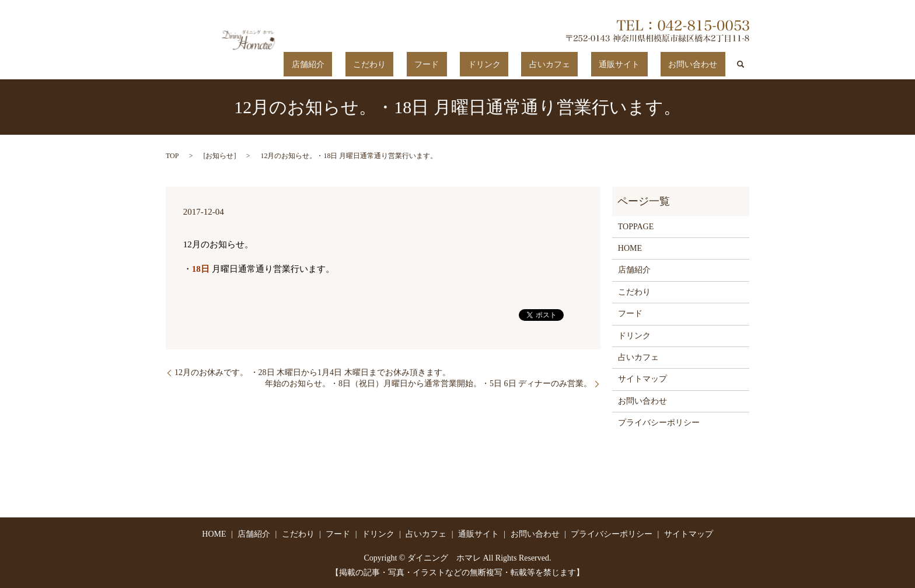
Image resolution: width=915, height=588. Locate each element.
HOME (630, 248)
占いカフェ (589, 64)
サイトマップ (642, 379)
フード (497, 64)
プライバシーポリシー (659, 422)
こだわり (456, 64)
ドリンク (539, 64)
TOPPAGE (636, 226)
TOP (172, 155)
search (741, 64)
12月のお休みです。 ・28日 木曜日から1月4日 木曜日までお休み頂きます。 (312, 372)
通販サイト (642, 64)
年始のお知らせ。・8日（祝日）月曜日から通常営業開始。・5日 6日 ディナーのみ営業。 (428, 384)
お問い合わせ (701, 64)
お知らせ (219, 155)
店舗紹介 (410, 64)
